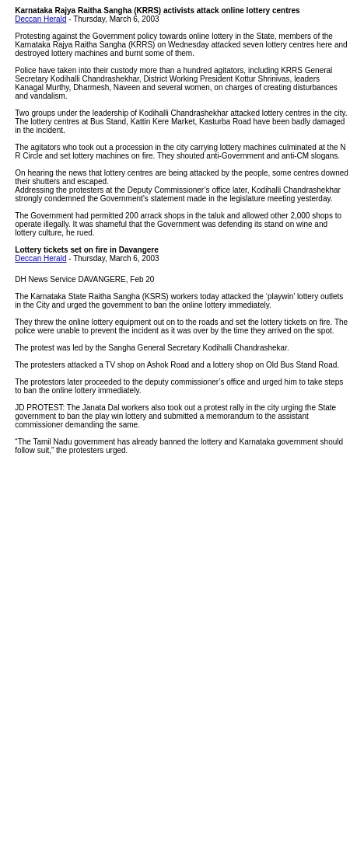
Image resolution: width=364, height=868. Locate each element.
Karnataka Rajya (45, 10)
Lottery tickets (41, 250)
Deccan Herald (40, 19)
